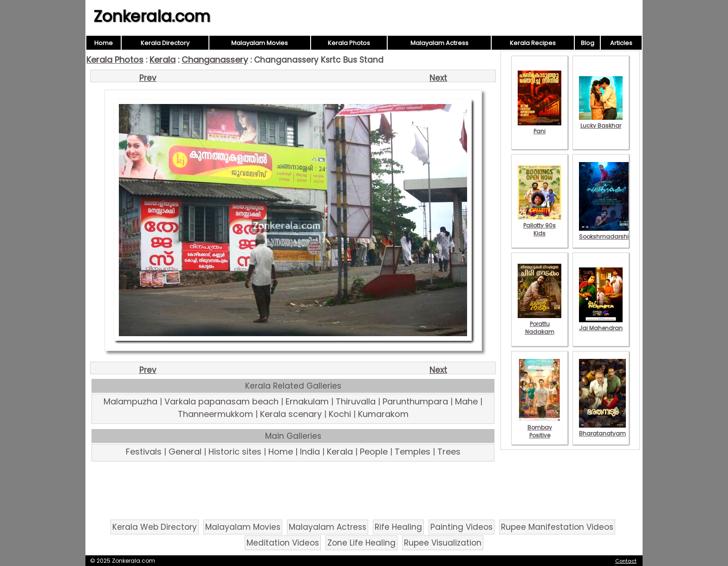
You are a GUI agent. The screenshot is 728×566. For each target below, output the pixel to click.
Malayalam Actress (439, 43)
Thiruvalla (356, 401)
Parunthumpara (415, 401)
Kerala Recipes (533, 43)
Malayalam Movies (260, 43)
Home (104, 43)
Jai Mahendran (601, 324)
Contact (626, 561)
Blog (588, 43)
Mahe (466, 401)
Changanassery (215, 60)
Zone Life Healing (361, 543)
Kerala (162, 60)
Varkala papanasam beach (221, 401)
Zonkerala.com (152, 16)
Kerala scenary (291, 414)
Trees (449, 452)
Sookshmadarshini (606, 233)
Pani (539, 127)
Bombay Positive (539, 427)
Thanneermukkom (215, 414)
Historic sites (235, 452)
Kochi (340, 414)
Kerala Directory (165, 43)
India (310, 452)
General (185, 452)
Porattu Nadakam (539, 324)
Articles (621, 43)
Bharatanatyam (602, 429)
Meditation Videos (283, 543)
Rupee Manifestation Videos (557, 527)
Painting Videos (461, 527)
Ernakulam (307, 401)
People (374, 452)
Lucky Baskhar (601, 122)
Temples (413, 452)
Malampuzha (130, 401)
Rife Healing (398, 527)
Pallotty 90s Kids (539, 225)
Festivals (144, 452)
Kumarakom (383, 414)
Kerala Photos (349, 43)
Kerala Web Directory (155, 527)
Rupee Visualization (443, 543)
